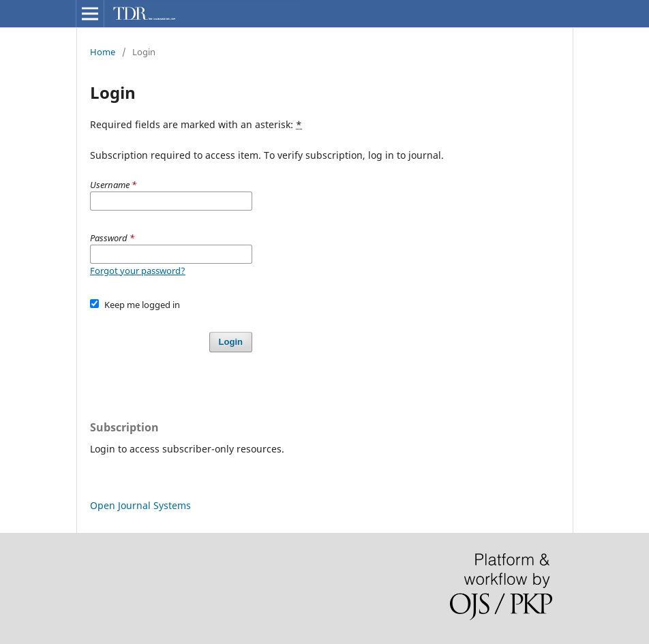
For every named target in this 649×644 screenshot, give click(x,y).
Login (231, 342)
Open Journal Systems (140, 505)
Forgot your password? (138, 271)
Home (103, 52)
